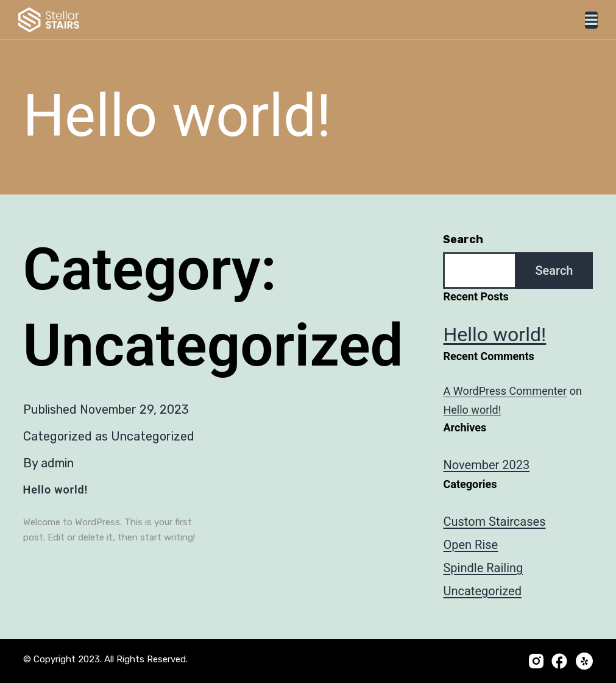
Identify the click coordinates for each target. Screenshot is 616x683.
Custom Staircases (494, 522)
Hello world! (56, 490)
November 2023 (486, 465)
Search (463, 239)
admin (57, 463)
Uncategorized (153, 436)
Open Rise (470, 545)
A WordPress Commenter (505, 391)
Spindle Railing (483, 568)
